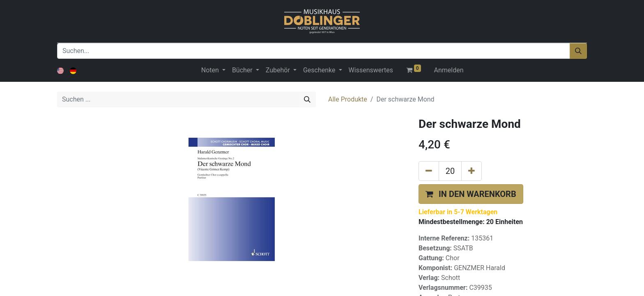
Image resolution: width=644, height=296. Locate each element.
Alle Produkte (348, 99)
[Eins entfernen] (429, 171)
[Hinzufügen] (471, 171)
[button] (471, 194)
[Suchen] (578, 51)
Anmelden (449, 70)
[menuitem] (371, 70)
